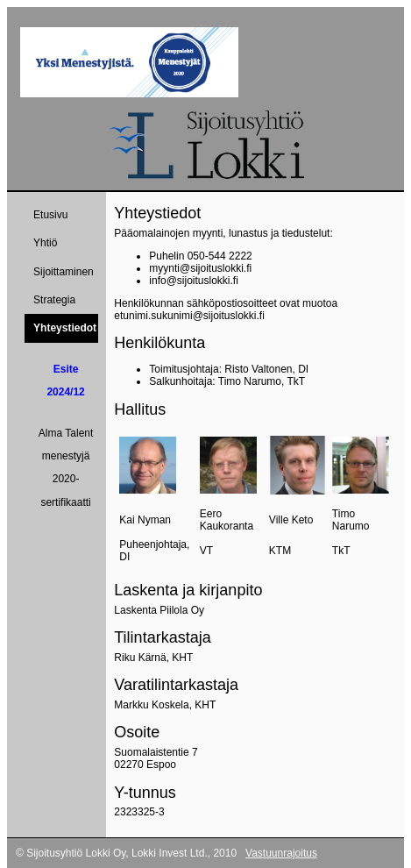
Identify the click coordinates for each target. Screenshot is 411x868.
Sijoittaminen (64, 272)
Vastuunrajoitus (281, 853)
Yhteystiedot (65, 328)
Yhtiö (45, 243)
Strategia (54, 300)
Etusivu (50, 215)
